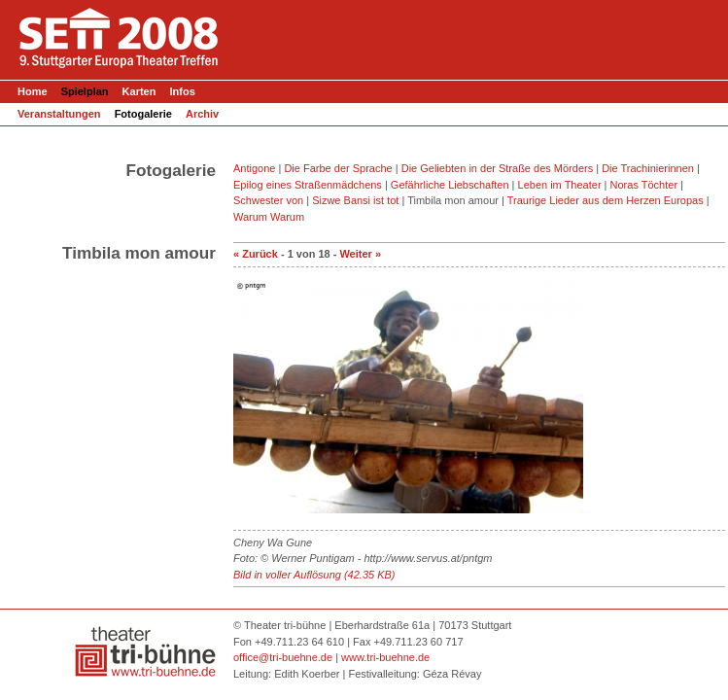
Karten (139, 91)
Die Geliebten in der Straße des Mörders (497, 168)
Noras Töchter (644, 185)
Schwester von (268, 200)
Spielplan (87, 91)
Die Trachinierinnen (648, 168)
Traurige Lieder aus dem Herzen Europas (606, 200)
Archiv (202, 114)
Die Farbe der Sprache (338, 168)
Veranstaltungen (59, 114)
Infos (183, 91)
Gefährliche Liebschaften (450, 185)
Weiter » (360, 254)
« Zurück (256, 254)
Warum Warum (269, 217)
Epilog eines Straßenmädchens (308, 185)
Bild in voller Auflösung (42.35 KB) (314, 575)
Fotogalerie (143, 114)
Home (33, 91)
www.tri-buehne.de (385, 657)
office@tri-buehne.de (283, 657)
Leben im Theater (560, 185)
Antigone (254, 168)
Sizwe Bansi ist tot (355, 200)
